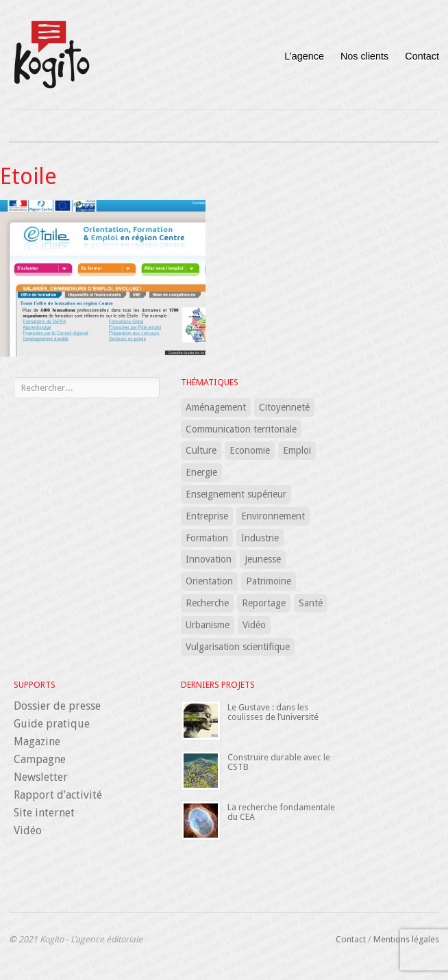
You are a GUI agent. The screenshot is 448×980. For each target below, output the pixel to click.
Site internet (44, 813)
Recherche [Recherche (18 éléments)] (207, 603)
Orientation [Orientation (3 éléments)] (209, 581)
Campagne (40, 759)
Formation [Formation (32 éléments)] (207, 538)
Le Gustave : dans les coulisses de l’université (273, 712)
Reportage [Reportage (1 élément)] (264, 603)
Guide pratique (52, 724)
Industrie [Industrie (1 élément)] (260, 538)
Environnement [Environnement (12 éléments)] (273, 516)
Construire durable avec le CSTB (279, 762)
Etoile (28, 177)
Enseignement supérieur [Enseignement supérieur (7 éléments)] (236, 494)
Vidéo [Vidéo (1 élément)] (254, 625)
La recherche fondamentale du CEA (281, 812)
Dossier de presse (57, 706)
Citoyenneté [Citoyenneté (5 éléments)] (284, 407)
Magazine (37, 742)
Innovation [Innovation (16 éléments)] (209, 559)
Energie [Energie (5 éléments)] (201, 472)
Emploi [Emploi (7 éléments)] (297, 450)
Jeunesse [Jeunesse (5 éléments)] (263, 559)
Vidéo (28, 830)
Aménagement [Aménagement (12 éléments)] (216, 407)
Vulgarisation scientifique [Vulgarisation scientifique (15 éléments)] (238, 647)
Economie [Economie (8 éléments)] (250, 450)
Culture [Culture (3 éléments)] (201, 450)
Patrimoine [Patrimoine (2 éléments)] (269, 581)
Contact (422, 56)
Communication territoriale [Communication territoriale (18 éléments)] (241, 429)
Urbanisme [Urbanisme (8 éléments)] (208, 625)
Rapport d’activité (58, 795)
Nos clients (364, 56)
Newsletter (41, 777)
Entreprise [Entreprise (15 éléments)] (207, 516)
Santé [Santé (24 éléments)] (311, 603)
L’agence (304, 56)
